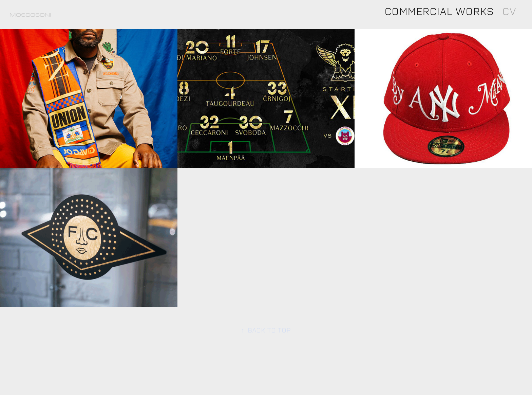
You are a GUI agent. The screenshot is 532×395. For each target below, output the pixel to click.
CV (509, 11)
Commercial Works (439, 11)
